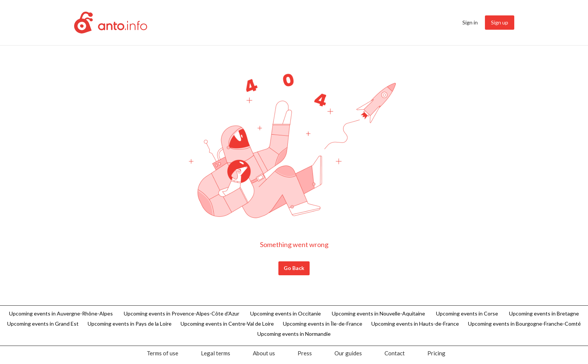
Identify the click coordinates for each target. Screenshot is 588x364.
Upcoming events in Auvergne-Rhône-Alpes (61, 313)
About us (264, 353)
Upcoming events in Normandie (294, 334)
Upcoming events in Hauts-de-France (415, 324)
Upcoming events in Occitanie (286, 313)
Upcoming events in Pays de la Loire (130, 324)
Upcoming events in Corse (467, 313)
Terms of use (163, 353)
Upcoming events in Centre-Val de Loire (227, 324)
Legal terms (216, 353)
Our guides (348, 353)
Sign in (470, 22)
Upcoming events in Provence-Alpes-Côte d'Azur (182, 313)
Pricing (436, 353)
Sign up (500, 22)
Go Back (294, 268)
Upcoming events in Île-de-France (323, 324)
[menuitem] (470, 23)
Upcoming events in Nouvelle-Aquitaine (378, 313)
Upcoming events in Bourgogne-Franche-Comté (524, 324)
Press (305, 353)
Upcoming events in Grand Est (43, 324)
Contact (395, 353)
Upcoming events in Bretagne (544, 313)
